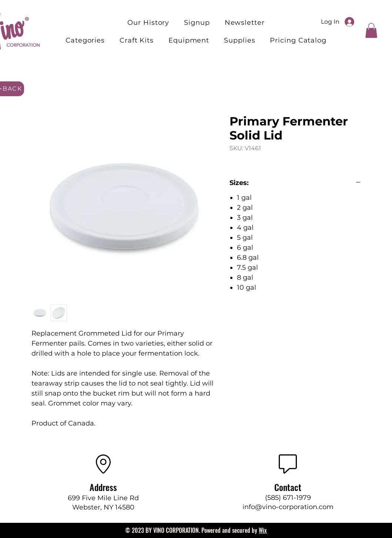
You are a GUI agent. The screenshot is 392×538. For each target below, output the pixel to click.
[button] (137, 40)
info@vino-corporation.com (288, 507)
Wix (263, 530)
